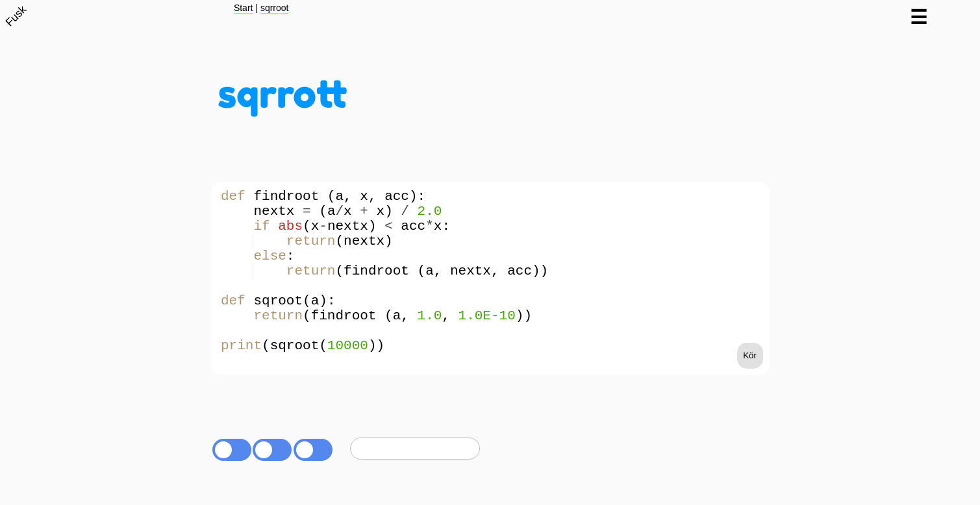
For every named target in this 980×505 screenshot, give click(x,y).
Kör (750, 394)
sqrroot (275, 8)
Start (244, 8)
